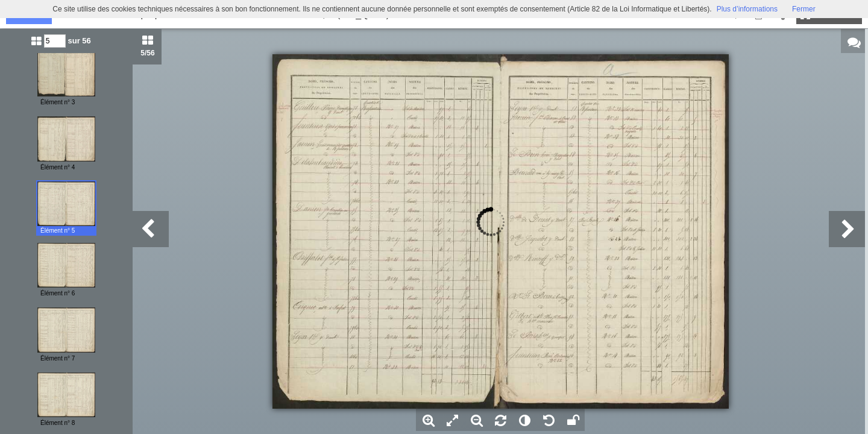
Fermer (804, 9)
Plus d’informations (747, 9)
